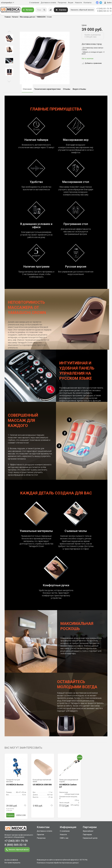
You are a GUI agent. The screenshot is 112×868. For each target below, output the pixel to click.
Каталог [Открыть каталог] (28, 10)
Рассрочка (62, 3)
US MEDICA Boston (15, 785)
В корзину (10, 815)
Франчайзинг (88, 831)
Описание (27, 89)
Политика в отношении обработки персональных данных (57, 863)
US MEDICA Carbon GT (68, 786)
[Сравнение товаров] (51, 10)
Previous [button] (9, 32)
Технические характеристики (47, 89)
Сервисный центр (90, 838)
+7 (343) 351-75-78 (104, 9)
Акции (71, 3)
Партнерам (87, 835)
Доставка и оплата (48, 3)
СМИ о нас (64, 838)
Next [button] (9, 81)
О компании (34, 3)
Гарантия (40, 835)
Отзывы (67, 89)
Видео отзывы (79, 89)
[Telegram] (101, 3)
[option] (9, 38)
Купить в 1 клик (21, 815)
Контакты (88, 3)
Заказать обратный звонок (82, 10)
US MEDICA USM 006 (42, 785)
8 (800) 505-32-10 (104, 11)
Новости (78, 3)
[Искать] (44, 10)
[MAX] (97, 3)
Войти (108, 3)
